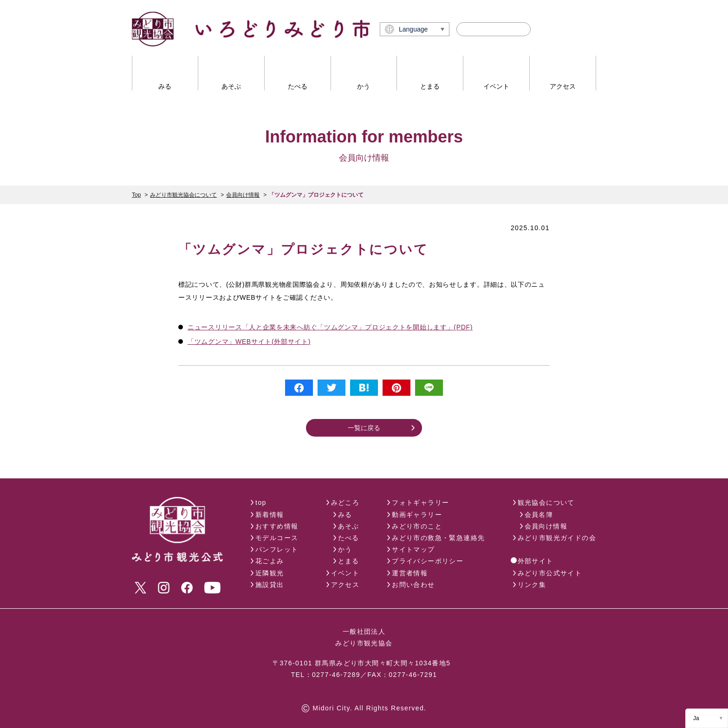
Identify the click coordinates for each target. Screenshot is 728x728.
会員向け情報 (243, 195)
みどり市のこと (417, 526)
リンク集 (532, 585)
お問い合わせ (413, 585)
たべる (349, 538)
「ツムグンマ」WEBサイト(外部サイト (248, 341)
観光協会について (546, 503)
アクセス (345, 585)
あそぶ (349, 526)
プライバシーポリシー (428, 561)
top (261, 503)
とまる (349, 561)
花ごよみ (270, 561)
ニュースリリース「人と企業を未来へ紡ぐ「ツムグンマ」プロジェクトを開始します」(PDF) (330, 327)
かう (345, 549)
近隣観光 (270, 573)
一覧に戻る (364, 428)
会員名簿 (539, 515)
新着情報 (270, 515)
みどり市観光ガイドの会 (557, 538)
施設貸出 (270, 585)
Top (136, 195)
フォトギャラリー (420, 503)
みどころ (345, 503)
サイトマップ (413, 549)
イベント (345, 573)
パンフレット (277, 549)
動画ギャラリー (417, 515)
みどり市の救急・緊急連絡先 (438, 538)
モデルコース (277, 538)
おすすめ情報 (277, 526)
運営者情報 (410, 573)
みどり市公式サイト (550, 573)
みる (345, 515)
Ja (696, 718)
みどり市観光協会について (183, 195)
